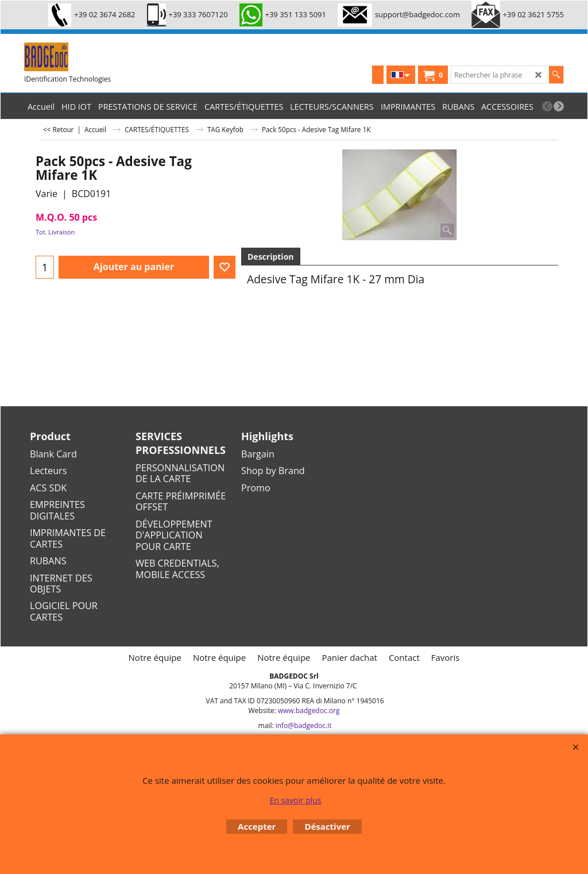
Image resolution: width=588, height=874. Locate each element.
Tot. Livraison (55, 232)
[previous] (547, 106)
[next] (559, 106)
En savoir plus (295, 800)
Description (271, 257)
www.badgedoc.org (309, 711)
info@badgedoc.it (304, 725)
